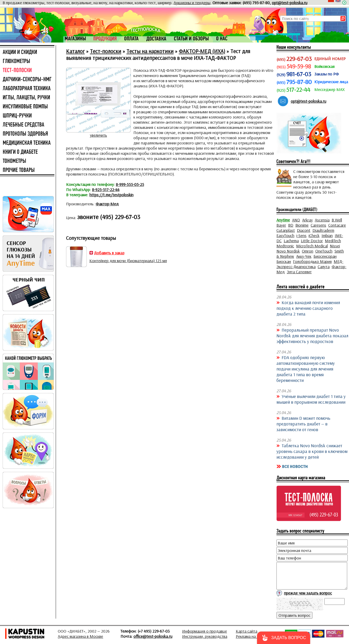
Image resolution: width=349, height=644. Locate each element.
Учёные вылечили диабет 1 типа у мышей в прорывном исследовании (311, 399)
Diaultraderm (323, 230)
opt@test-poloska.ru (290, 3)
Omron (308, 251)
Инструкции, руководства (205, 636)
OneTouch (324, 251)
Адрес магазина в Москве (80, 636)
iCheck (314, 235)
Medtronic (285, 246)
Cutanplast (286, 230)
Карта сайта (247, 631)
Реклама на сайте (251, 636)
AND (296, 220)
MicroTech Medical (312, 246)
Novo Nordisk (288, 251)
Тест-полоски (106, 51)
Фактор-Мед (107, 204)
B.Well (337, 220)
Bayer (281, 225)
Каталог (75, 51)
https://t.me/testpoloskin (111, 195)
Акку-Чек (304, 256)
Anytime (283, 220)
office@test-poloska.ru (153, 636)
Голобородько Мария (312, 261)
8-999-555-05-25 (130, 184)
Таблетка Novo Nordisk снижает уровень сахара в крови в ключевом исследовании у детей (312, 451)
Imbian (327, 235)
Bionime (302, 225)
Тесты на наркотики (150, 51)
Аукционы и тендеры (192, 3)
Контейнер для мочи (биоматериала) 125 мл (128, 261)
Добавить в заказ (109, 253)
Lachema (291, 241)
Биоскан (284, 261)
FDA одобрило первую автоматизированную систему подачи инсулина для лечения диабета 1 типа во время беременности (306, 369)
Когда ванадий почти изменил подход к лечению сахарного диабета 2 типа (308, 308)
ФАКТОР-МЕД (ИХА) (202, 51)
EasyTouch (285, 235)
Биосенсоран (325, 256)
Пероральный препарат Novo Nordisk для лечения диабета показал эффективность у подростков (312, 335)
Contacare (337, 225)
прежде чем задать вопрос (308, 593)
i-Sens (301, 235)
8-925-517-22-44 (106, 190)
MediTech (333, 241)
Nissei (335, 246)
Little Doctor (312, 241)
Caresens (318, 225)
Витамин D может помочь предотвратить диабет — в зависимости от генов (303, 424)
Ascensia (322, 220)
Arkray (307, 220)
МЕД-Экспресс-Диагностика (310, 264)
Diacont (304, 230)
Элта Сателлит (299, 272)
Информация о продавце (205, 631)
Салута (324, 267)
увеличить (98, 135)
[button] (284, 638)
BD (291, 225)
